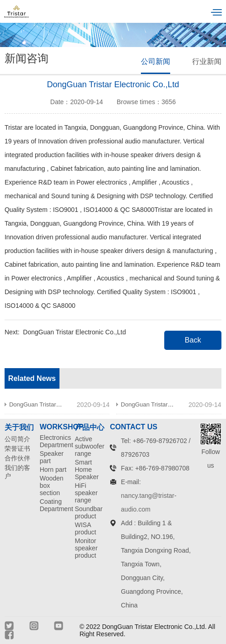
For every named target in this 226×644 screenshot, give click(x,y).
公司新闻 (156, 61)
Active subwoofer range (90, 446)
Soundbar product (89, 512)
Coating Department (54, 505)
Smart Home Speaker (87, 470)
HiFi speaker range (86, 493)
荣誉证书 (17, 449)
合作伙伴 (17, 458)
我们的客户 (17, 472)
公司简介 (17, 439)
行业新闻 (207, 61)
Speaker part (52, 457)
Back (193, 340)
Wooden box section (52, 486)
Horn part (53, 470)
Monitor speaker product (86, 548)
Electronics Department (54, 441)
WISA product (86, 528)
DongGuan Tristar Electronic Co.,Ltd (74, 332)
